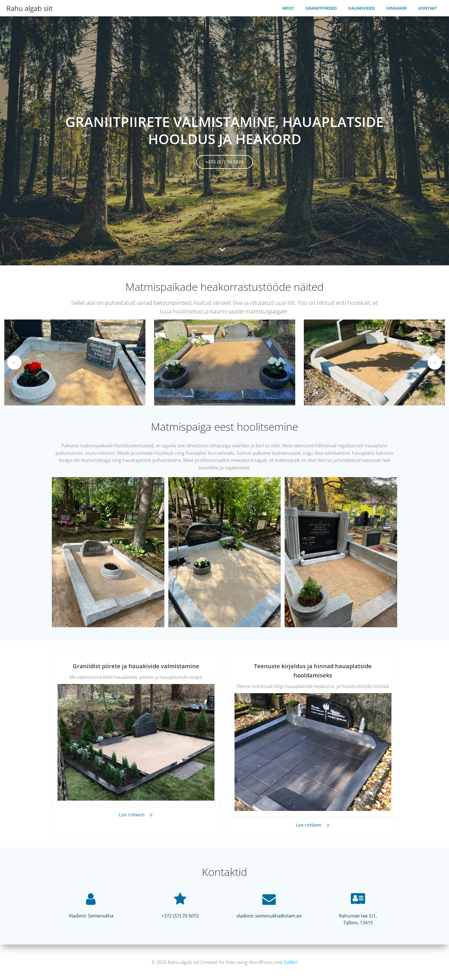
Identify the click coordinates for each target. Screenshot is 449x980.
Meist (290, 7)
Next (435, 363)
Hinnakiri (399, 7)
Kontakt (430, 7)
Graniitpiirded (323, 7)
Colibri (291, 963)
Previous (14, 363)
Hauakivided (364, 7)
